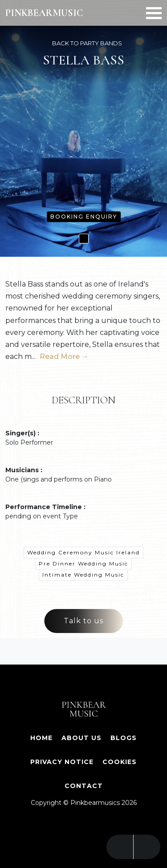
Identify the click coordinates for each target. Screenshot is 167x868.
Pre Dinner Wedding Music (83, 563)
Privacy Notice (62, 762)
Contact (84, 786)
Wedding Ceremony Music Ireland (83, 552)
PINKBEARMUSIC (44, 13)
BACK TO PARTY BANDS (87, 43)
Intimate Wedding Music (83, 575)
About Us (81, 738)
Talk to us (83, 621)
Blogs (124, 738)
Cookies (120, 762)
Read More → (64, 356)
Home (41, 738)
